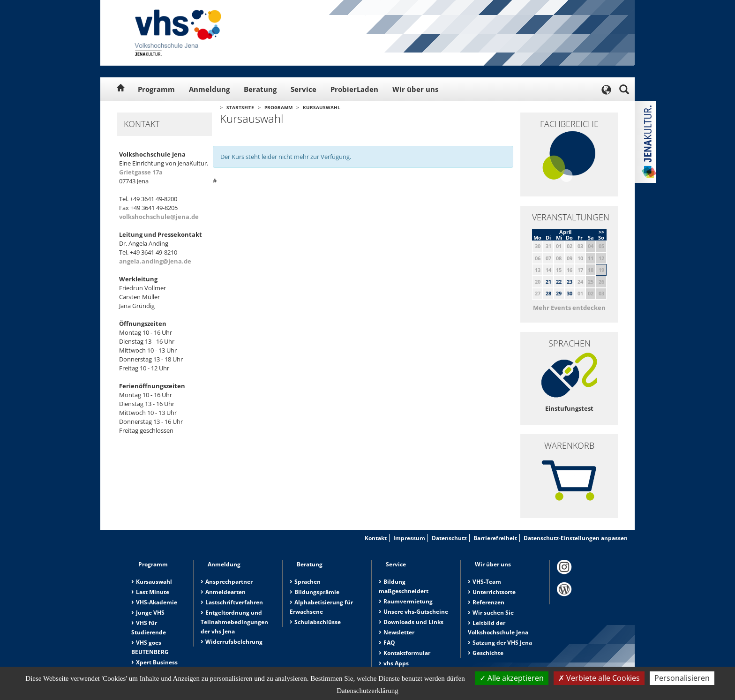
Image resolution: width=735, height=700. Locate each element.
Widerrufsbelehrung (234, 642)
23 (570, 282)
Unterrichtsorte (494, 592)
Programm (156, 89)
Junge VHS (150, 613)
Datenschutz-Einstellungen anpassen (576, 538)
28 (548, 293)
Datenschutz (449, 538)
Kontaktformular (407, 653)
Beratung (260, 89)
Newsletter (399, 632)
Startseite (240, 107)
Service (304, 89)
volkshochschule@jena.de (159, 217)
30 (570, 293)
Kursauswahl (322, 107)
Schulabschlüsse (318, 622)
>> (601, 232)
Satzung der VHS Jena (502, 643)
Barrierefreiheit (495, 538)
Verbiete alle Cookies (599, 678)
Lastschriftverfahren (234, 602)
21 (548, 282)
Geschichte (488, 653)
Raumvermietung (408, 601)
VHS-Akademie (157, 602)
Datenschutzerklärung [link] (367, 691)
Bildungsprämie (317, 592)
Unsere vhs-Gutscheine (416, 612)
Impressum (409, 538)
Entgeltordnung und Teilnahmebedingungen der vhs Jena (234, 622)
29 (559, 293)
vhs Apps (396, 663)
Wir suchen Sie (493, 613)
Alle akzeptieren (512, 678)
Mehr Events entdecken (569, 308)
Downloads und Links (413, 622)
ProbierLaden (354, 89)
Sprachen (307, 582)
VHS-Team (487, 582)
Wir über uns (415, 89)
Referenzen (488, 602)
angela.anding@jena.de (155, 261)
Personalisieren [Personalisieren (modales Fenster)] (682, 678)
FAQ (389, 643)
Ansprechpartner (229, 582)
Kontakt (376, 538)
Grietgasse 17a (141, 172)
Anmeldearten (225, 592)
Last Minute (153, 592)
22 (559, 282)
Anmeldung (209, 89)
